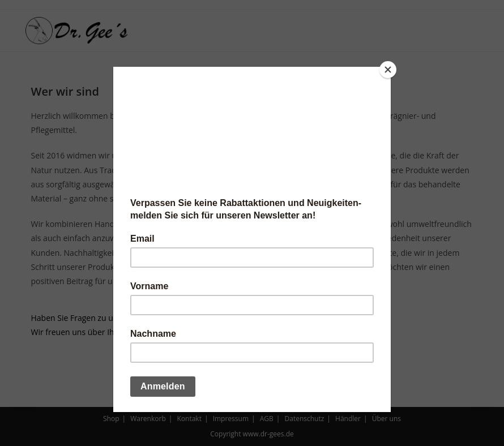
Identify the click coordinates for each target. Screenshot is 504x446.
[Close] (388, 70)
